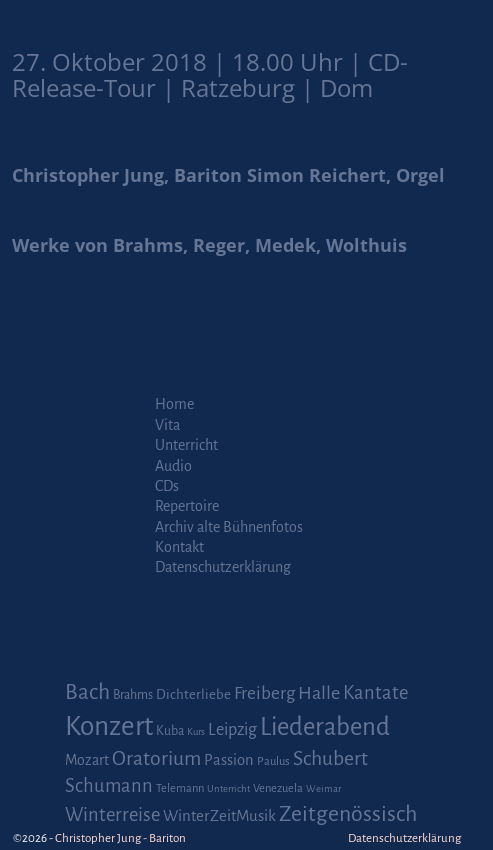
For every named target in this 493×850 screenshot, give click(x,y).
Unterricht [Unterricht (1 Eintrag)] (228, 788)
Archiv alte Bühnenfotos (229, 527)
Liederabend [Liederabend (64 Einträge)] (325, 727)
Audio (173, 466)
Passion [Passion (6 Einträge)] (229, 760)
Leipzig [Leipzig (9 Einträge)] (232, 729)
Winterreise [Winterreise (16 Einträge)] (112, 815)
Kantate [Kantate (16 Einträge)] (375, 693)
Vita (167, 425)
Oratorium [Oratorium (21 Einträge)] (156, 758)
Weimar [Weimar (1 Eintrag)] (323, 788)
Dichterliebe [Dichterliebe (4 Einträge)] (193, 694)
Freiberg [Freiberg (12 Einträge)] (264, 693)
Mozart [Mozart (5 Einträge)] (87, 760)
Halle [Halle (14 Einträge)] (319, 693)
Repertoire (187, 506)
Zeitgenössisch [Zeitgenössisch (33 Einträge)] (348, 814)
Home (174, 404)
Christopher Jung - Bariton (120, 838)
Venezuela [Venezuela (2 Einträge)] (278, 788)
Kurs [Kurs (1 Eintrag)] (196, 731)
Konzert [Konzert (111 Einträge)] (109, 726)
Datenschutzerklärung (223, 567)
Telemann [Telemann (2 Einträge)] (180, 788)
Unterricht (186, 445)
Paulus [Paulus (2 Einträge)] (273, 761)
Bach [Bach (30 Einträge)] (87, 692)
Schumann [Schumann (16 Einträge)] (109, 786)
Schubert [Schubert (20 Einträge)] (330, 758)
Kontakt (179, 547)
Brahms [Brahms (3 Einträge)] (133, 695)
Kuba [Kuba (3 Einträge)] (170, 731)
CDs (167, 486)
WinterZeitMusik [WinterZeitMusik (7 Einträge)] (219, 815)
